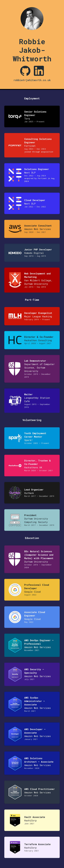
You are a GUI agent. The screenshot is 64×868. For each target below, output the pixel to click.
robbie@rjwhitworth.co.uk (32, 80)
